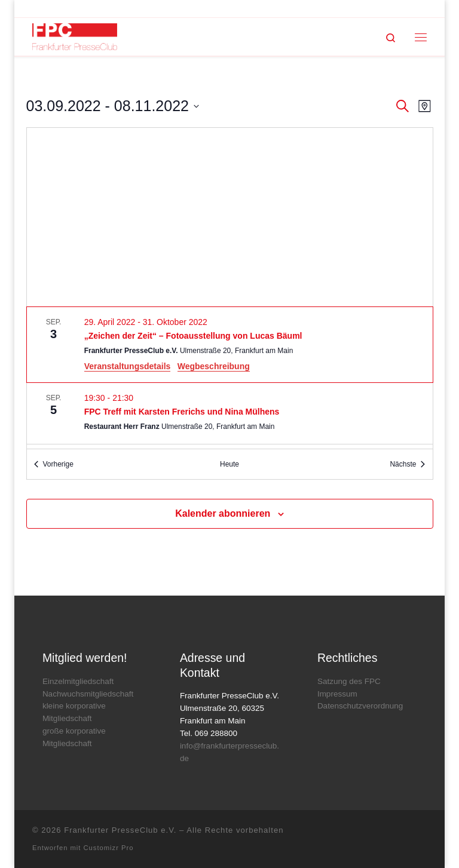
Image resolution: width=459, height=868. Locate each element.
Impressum (337, 694)
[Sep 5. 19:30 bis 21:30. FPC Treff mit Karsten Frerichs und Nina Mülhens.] (230, 414)
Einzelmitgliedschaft (78, 681)
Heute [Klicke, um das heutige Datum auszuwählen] (229, 464)
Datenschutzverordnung (360, 706)
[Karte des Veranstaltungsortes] (230, 217)
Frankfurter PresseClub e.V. (120, 830)
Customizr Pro (109, 848)
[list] (230, 378)
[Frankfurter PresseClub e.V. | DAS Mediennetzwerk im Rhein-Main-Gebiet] (75, 36)
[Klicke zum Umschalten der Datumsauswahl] (113, 106)
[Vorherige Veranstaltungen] (54, 464)
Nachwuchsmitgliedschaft (88, 694)
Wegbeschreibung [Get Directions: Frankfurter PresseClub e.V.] (214, 366)
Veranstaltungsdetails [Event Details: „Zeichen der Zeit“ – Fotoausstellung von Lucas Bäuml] (128, 366)
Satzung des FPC (349, 681)
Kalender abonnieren (223, 513)
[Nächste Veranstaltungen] (407, 464)
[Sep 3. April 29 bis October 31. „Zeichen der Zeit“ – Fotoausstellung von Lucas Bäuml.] (230, 345)
